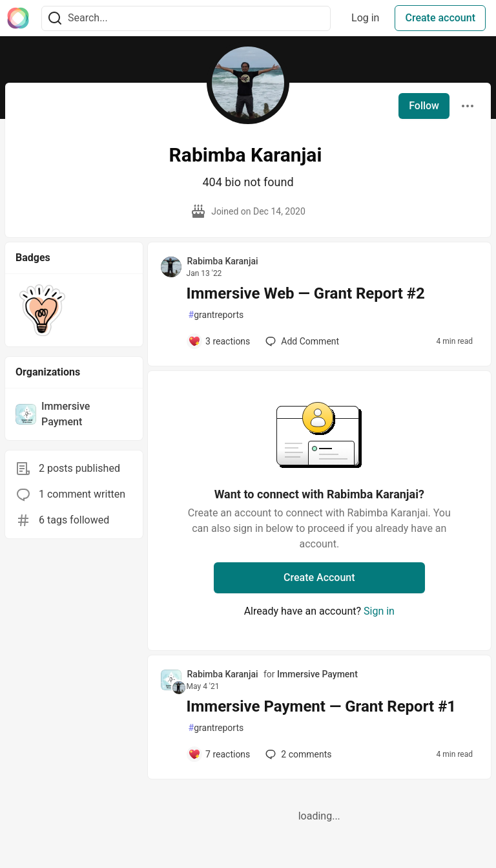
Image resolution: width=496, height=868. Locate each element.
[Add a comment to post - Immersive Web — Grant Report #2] (219, 341)
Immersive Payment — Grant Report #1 (322, 706)
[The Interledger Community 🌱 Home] (18, 18)
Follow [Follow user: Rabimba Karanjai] (424, 106)
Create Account (319, 577)
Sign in (379, 611)
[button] (42, 310)
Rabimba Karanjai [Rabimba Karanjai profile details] (223, 261)
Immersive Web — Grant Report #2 (306, 293)
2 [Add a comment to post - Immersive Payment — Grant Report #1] (297, 754)
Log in (365, 18)
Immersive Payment (317, 674)
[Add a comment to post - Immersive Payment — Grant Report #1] (219, 754)
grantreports (216, 315)
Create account (440, 18)
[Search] (55, 18)
